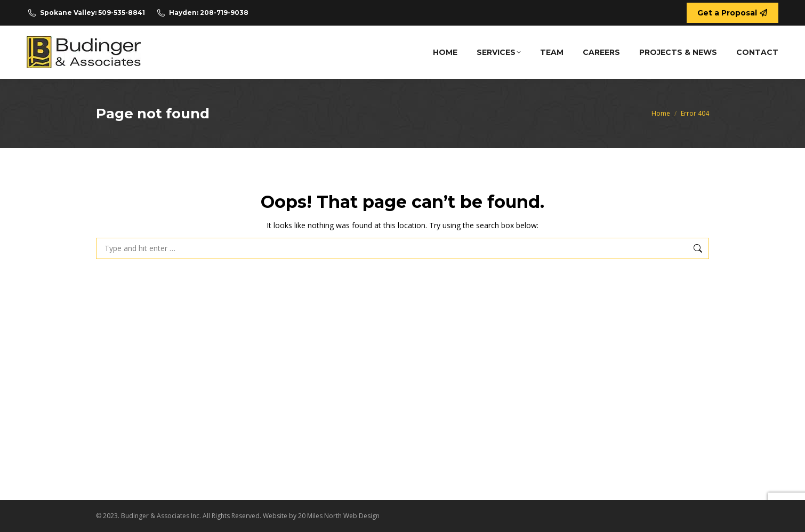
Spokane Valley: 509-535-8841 (86, 13)
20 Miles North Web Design (339, 516)
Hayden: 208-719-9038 (202, 13)
